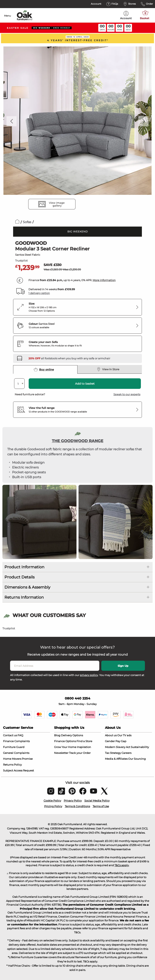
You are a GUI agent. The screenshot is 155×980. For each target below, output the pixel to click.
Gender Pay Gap (116, 741)
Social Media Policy (97, 801)
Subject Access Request (18, 770)
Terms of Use (101, 806)
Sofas (27, 222)
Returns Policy (12, 765)
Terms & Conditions (77, 806)
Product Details (19, 577)
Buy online (44, 369)
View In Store (108, 369)
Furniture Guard (14, 747)
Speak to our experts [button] (127, 394)
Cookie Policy (52, 801)
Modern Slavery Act (118, 747)
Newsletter (61, 753)
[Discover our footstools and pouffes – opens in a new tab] (69, 358)
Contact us (10, 735)
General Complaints (16, 753)
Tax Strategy (113, 753)
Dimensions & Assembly (27, 587)
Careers (126, 753)
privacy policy (89, 675)
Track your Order (80, 753)
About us (111, 735)
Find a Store (84, 741)
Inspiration (84, 747)
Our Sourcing (137, 759)
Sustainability (140, 747)
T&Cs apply (122, 865)
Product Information (24, 567)
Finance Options (65, 741)
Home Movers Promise (18, 759)
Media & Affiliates (116, 759)
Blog (57, 735)
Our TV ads (124, 735)
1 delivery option (39, 293)
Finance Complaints (16, 741)
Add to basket (85, 384)
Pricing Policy (53, 806)
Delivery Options (72, 735)
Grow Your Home (65, 747)
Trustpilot (21, 261)
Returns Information (24, 597)
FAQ (20, 735)
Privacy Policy (73, 801)
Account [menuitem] (126, 15)
